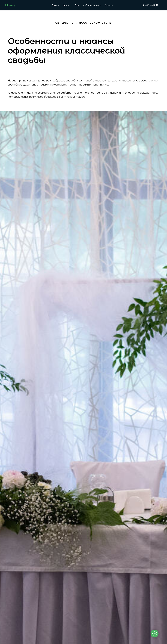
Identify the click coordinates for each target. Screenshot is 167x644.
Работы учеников (92, 5)
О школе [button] (109, 5)
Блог (77, 5)
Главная (55, 5)
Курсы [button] (66, 5)
